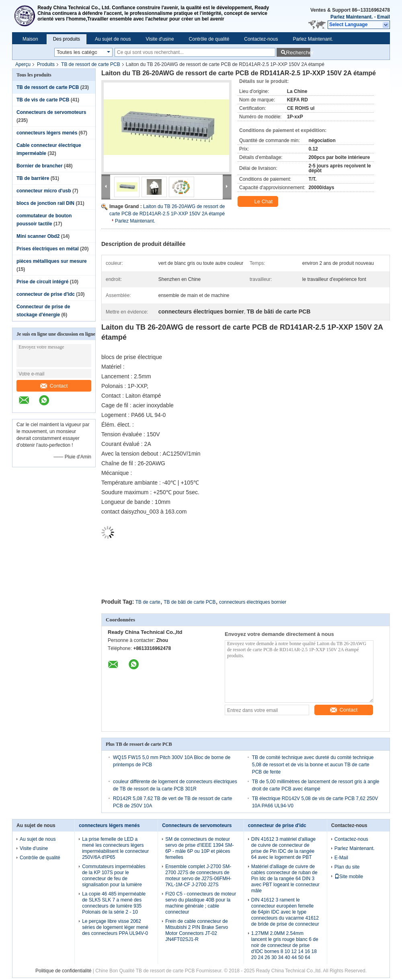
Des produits (67, 39)
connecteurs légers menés (47, 133)
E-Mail (341, 858)
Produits (46, 64)
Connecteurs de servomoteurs (51, 112)
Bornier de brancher (40, 166)
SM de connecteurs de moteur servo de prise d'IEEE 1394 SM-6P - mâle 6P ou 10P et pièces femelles (199, 848)
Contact (54, 386)
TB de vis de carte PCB (43, 100)
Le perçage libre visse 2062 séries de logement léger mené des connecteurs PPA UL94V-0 (115, 927)
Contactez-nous (261, 39)
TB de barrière (33, 178)
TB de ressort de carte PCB (91, 64)
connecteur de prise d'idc (46, 294)
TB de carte (148, 602)
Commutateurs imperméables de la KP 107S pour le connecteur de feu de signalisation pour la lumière (114, 876)
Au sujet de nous (113, 39)
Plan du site (347, 867)
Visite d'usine (160, 39)
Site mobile (349, 877)
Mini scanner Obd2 (38, 236)
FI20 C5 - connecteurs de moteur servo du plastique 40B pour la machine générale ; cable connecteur (201, 903)
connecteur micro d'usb (44, 191)
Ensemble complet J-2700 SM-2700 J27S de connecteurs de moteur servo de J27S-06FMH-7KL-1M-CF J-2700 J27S (198, 876)
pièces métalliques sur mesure (52, 261)
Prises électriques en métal (48, 249)
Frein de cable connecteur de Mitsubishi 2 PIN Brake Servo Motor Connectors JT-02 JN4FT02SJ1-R (197, 930)
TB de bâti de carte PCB (190, 602)
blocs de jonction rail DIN (45, 203)
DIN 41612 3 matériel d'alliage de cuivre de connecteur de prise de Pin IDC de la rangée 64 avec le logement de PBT (283, 848)
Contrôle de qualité (209, 39)
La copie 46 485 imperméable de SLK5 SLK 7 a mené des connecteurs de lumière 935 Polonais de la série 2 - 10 (114, 903)
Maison (30, 39)
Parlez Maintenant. (352, 17)
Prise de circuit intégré (42, 282)
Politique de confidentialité (63, 971)
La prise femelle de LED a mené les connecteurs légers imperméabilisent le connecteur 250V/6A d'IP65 (115, 848)
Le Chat (259, 202)
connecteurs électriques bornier (253, 602)
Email (384, 17)
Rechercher (298, 53)
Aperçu (23, 64)
